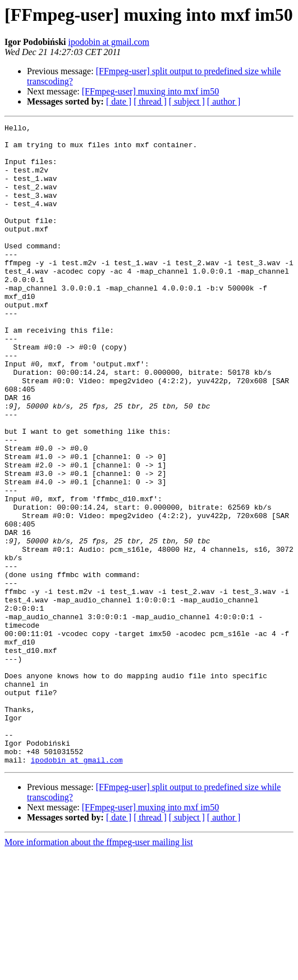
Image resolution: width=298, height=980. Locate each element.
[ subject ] (187, 101)
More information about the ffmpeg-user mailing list (99, 970)
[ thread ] (150, 101)
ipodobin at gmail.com (109, 42)
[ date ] (119, 101)
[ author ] (224, 101)
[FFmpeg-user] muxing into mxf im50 (150, 91)
